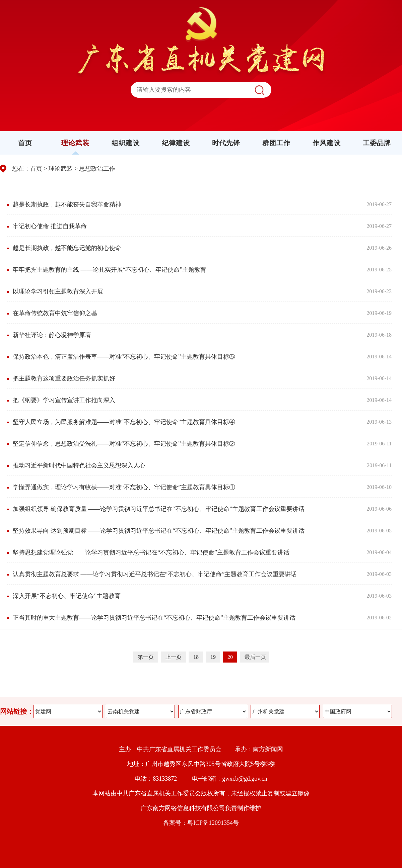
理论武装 (75, 143)
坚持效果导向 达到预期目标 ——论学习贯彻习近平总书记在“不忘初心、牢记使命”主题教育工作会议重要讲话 (159, 531)
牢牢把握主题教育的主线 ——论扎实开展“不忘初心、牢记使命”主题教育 (110, 270)
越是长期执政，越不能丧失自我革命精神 (67, 204)
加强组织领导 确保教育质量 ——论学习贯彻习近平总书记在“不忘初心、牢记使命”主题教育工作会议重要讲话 (159, 509)
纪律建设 (176, 143)
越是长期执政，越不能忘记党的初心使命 (67, 248)
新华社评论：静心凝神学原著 (52, 335)
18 (197, 657)
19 (214, 657)
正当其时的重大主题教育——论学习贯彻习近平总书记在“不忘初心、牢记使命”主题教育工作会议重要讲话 (154, 618)
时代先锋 (226, 143)
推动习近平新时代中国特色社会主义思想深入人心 (79, 465)
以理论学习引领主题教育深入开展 (58, 291)
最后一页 (255, 657)
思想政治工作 (97, 169)
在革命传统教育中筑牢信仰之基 (55, 313)
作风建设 (327, 143)
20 (231, 657)
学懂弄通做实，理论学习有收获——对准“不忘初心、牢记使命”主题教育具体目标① (124, 487)
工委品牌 (377, 143)
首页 (25, 143)
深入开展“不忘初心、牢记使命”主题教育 (67, 596)
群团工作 (276, 143)
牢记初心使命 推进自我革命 (50, 226)
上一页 (174, 657)
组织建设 (126, 143)
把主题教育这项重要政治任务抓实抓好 (64, 378)
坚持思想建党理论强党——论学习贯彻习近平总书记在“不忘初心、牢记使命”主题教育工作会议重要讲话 (151, 552)
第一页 (146, 657)
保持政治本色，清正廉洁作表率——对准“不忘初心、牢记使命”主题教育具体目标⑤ (124, 357)
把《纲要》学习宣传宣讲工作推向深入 (64, 400)
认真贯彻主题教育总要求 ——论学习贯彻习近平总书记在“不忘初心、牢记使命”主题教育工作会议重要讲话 (155, 574)
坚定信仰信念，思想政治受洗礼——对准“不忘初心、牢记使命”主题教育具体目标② (124, 444)
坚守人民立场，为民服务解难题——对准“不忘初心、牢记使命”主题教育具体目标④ (124, 422)
